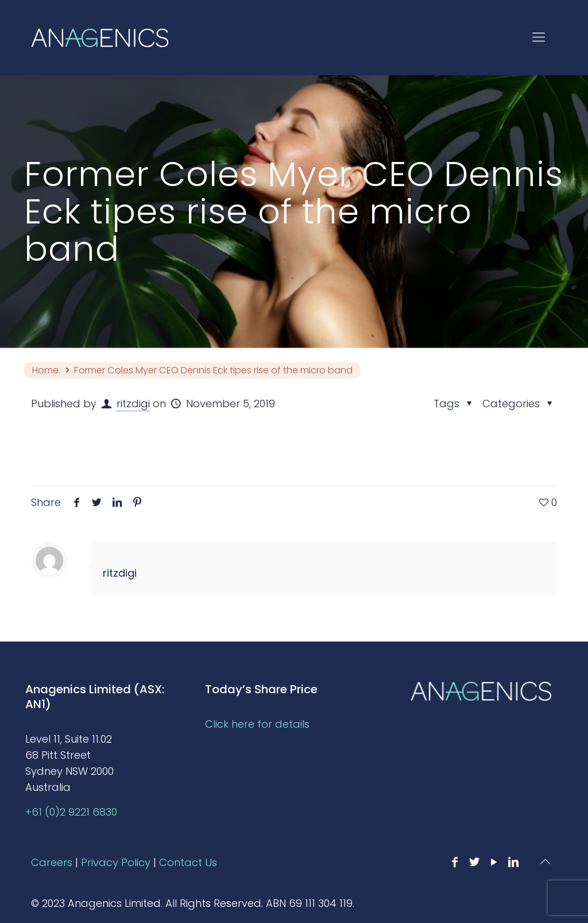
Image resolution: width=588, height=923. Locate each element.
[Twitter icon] (474, 862)
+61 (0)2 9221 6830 (71, 812)
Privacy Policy (116, 862)
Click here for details (257, 724)
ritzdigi (133, 403)
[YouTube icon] (494, 862)
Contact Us (188, 862)
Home (45, 370)
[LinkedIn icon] (513, 862)
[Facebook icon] (455, 862)
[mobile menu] (539, 37)
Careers (52, 862)
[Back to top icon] (545, 862)
